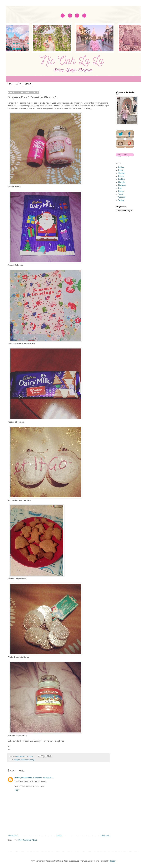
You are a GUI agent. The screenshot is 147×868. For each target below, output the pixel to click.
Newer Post (13, 836)
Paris (120, 188)
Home (10, 84)
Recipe (121, 191)
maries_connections (23, 778)
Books (121, 170)
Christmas (25, 760)
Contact (28, 84)
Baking (121, 167)
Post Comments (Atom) (28, 840)
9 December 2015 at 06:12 (43, 778)
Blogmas (17, 760)
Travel (121, 194)
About (19, 84)
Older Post (105, 836)
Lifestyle (32, 760)
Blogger (113, 861)
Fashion (121, 179)
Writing (121, 200)
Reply (17, 790)
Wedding (122, 197)
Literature (122, 185)
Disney (121, 176)
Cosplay (121, 173)
